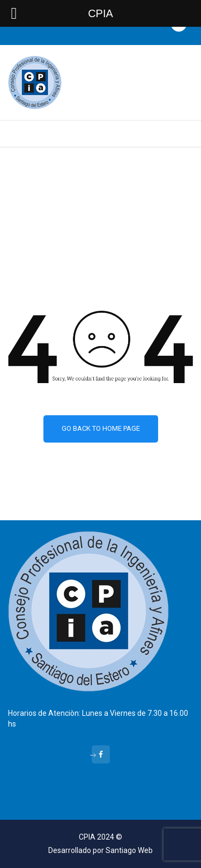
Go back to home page (101, 428)
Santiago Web (129, 850)
